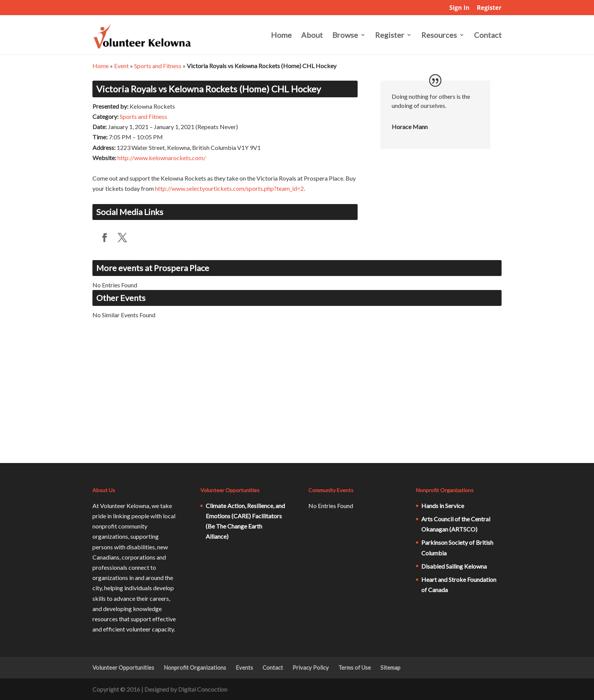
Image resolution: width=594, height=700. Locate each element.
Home (281, 36)
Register (489, 8)
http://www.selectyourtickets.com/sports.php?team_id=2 (229, 188)
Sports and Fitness (158, 66)
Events (244, 667)
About (312, 36)
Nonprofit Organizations (195, 667)
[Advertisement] (297, 397)
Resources (439, 36)
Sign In (459, 8)
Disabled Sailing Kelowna (454, 566)
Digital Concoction (203, 689)
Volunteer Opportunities (123, 667)
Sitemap (390, 667)
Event (121, 66)
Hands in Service (443, 506)
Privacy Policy (311, 667)
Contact (488, 36)
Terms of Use (355, 667)
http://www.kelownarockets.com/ (162, 158)
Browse (345, 36)
